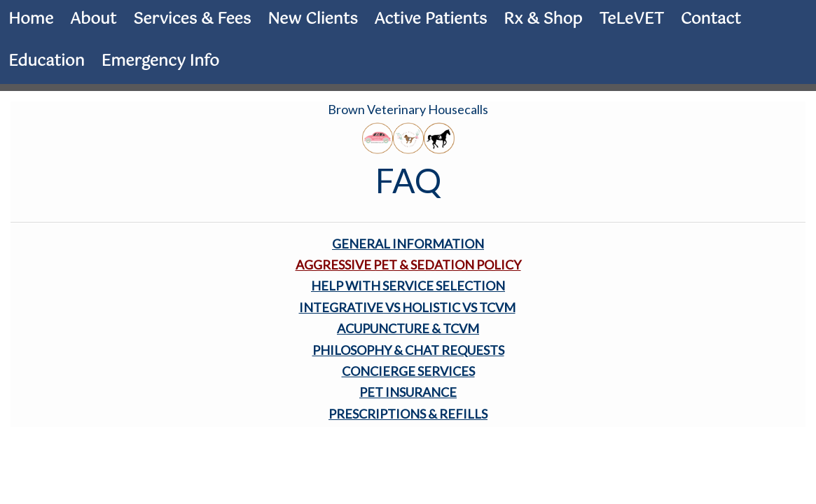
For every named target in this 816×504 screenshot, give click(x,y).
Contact (711, 19)
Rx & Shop (543, 19)
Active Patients (431, 19)
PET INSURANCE (408, 392)
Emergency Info (160, 61)
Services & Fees (192, 19)
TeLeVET (631, 19)
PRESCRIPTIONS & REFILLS (408, 414)
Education (47, 61)
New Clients (312, 19)
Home (31, 19)
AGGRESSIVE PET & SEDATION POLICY (408, 265)
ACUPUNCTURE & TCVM (408, 328)
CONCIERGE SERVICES (408, 371)
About (93, 19)
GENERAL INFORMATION (408, 244)
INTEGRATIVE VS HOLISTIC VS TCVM (407, 307)
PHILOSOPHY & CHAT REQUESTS (408, 350)
